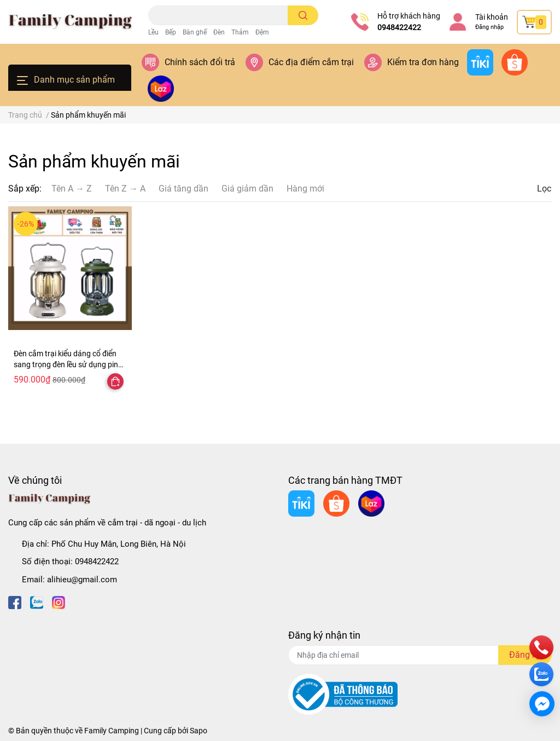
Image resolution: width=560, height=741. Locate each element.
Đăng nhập (489, 27)
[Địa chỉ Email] (420, 655)
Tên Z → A (125, 189)
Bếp (171, 32)
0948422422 (399, 27)
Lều (153, 32)
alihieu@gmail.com (82, 580)
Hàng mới (305, 189)
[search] (303, 15)
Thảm (240, 32)
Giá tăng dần (183, 189)
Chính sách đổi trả (200, 62)
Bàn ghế (195, 32)
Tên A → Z (72, 189)
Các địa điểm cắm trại (311, 62)
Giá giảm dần (247, 189)
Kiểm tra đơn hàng (423, 62)
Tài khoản (492, 17)
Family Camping (112, 731)
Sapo (199, 731)
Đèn (219, 32)
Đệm (262, 32)
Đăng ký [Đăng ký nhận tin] (525, 655)
